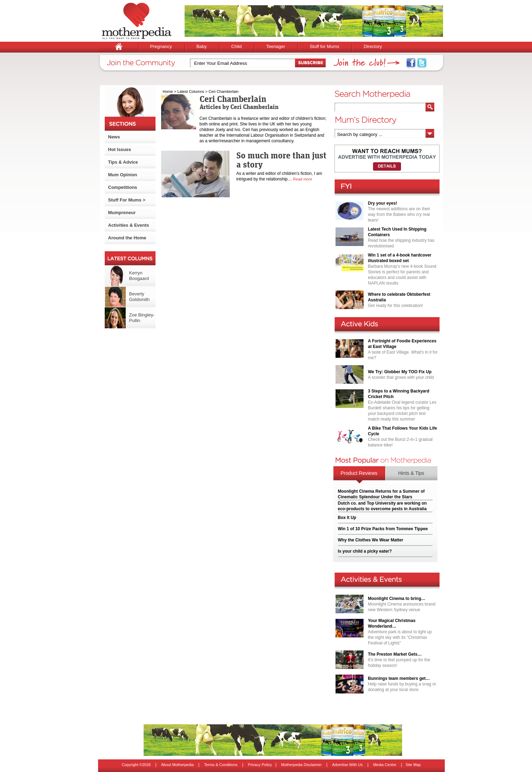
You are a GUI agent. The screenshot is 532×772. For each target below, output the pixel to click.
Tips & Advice (123, 162)
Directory (373, 46)
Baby (202, 46)
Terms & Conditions (221, 765)
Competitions (123, 187)
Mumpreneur (122, 213)
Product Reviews (359, 473)
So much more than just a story (281, 160)
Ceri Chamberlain (223, 91)
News (114, 137)
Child (236, 46)
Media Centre (385, 765)
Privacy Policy (260, 765)
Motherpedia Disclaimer (302, 765)
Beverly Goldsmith (140, 297)
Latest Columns (191, 91)
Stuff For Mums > (127, 200)
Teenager (276, 46)
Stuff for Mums (324, 46)
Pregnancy (161, 46)
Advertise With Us (347, 765)
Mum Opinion (123, 175)
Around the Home (127, 238)
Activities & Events (129, 225)
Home (168, 91)
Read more (303, 179)
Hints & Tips (411, 473)
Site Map (413, 765)
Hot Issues (120, 149)
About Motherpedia (177, 765)
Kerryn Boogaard (139, 276)
